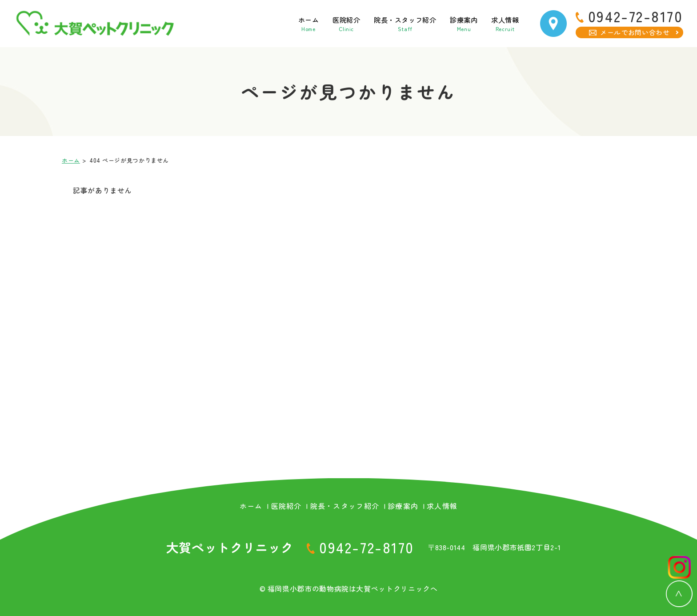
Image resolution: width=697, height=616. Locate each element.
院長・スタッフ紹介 (381, 23)
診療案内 (450, 23)
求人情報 (498, 23)
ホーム (268, 23)
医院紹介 (312, 23)
